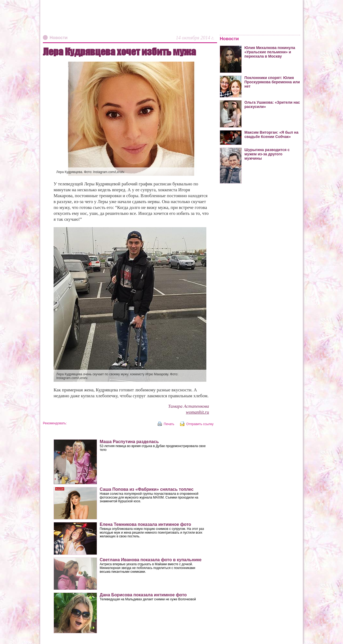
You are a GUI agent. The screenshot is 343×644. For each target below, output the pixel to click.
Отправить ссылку (200, 424)
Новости (59, 38)
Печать (169, 424)
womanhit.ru (197, 412)
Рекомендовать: (55, 423)
